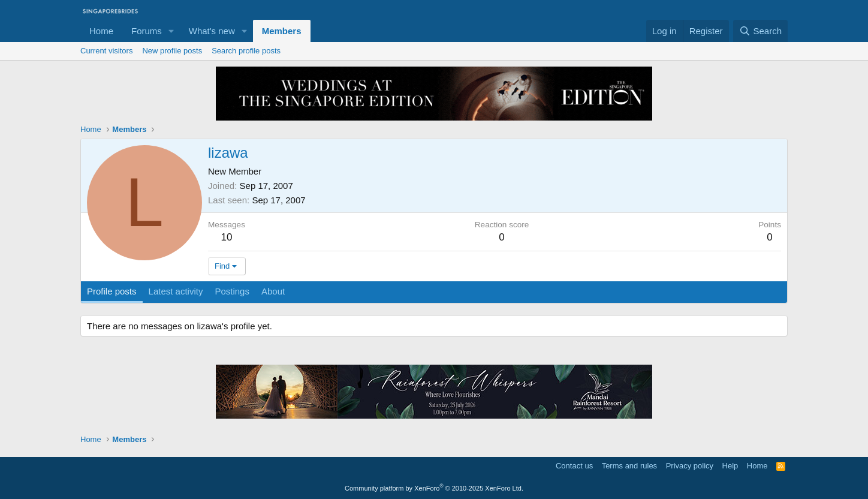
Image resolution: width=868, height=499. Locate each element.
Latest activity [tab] (176, 291)
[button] (171, 31)
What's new (212, 31)
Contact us (574, 466)
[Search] (760, 31)
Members (282, 31)
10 (227, 237)
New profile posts (172, 51)
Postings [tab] (232, 291)
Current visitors (106, 51)
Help (730, 466)
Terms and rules (629, 466)
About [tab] (273, 291)
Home (101, 31)
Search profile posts (246, 51)
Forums (147, 31)
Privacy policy (690, 466)
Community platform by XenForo (434, 488)
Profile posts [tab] (112, 291)
